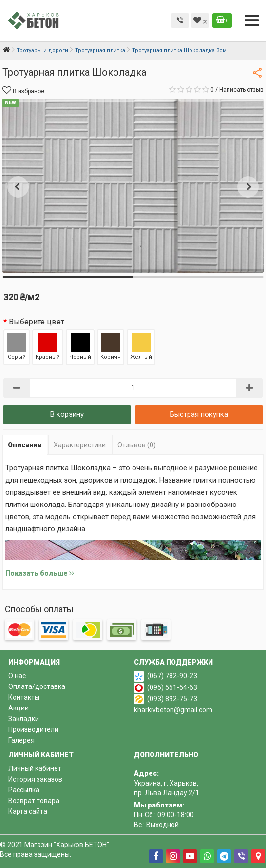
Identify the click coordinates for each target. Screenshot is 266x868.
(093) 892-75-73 (172, 699)
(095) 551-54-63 (172, 687)
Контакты (24, 697)
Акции (19, 708)
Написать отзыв (241, 90)
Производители (33, 729)
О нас (17, 676)
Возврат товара (34, 801)
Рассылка (24, 790)
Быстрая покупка (199, 414)
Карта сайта (28, 811)
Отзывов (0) (137, 445)
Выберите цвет (37, 322)
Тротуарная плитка (100, 50)
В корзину (67, 414)
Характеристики (80, 445)
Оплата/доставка (37, 686)
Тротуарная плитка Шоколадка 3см (179, 50)
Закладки (24, 719)
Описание (25, 445)
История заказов (35, 779)
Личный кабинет (35, 768)
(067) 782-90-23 (172, 676)
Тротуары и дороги (42, 50)
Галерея (21, 740)
